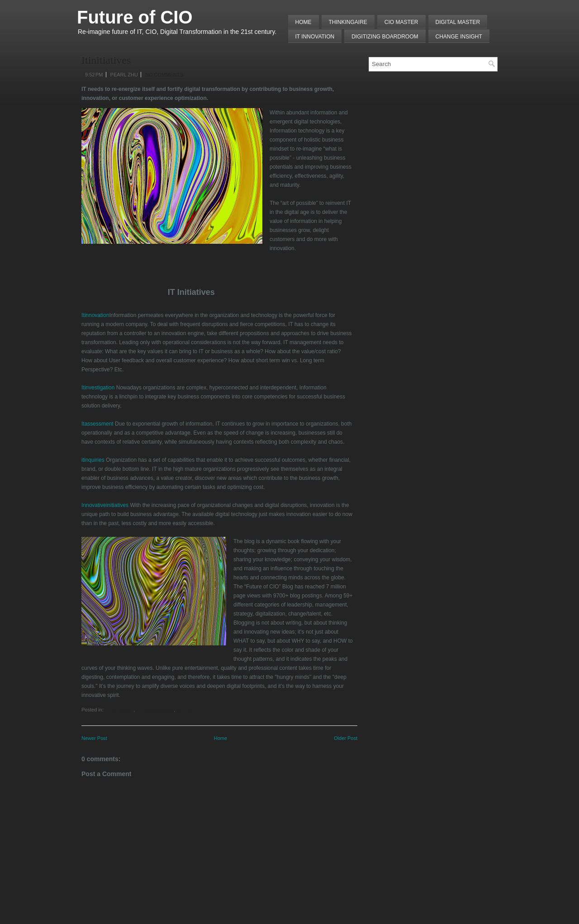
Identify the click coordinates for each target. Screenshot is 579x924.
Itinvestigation (98, 388)
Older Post (346, 738)
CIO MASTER (401, 22)
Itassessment (97, 424)
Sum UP (185, 710)
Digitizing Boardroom (385, 37)
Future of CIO (135, 17)
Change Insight (459, 37)
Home (304, 22)
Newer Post (94, 738)
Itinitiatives (106, 60)
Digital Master (458, 22)
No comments (164, 75)
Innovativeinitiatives (105, 505)
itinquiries (93, 460)
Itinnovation (95, 315)
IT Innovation (315, 37)
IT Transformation (154, 710)
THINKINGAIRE (348, 22)
